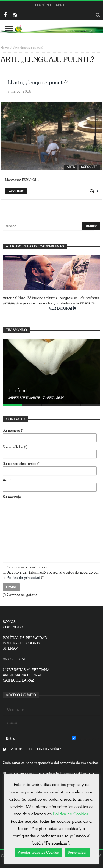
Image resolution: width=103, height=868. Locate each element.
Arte (71, 167)
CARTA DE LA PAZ (18, 681)
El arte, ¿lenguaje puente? (37, 83)
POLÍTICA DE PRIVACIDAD (25, 638)
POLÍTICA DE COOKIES (22, 643)
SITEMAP (10, 649)
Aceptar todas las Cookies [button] (38, 853)
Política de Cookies (70, 814)
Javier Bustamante (24, 398)
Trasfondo (19, 391)
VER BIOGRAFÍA (62, 309)
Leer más (16, 191)
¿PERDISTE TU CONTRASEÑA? (32, 749)
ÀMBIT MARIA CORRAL (22, 675)
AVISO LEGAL (14, 659)
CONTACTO (13, 627)
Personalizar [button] (77, 853)
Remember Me (86, 738)
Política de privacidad (23, 578)
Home (5, 48)
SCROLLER (89, 167)
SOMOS (9, 622)
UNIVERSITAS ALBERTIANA (26, 670)
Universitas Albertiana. (78, 773)
